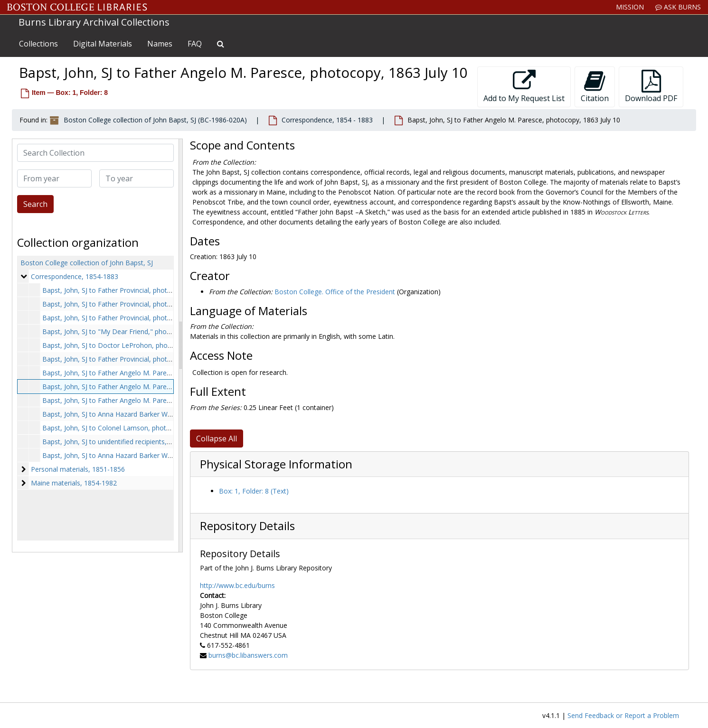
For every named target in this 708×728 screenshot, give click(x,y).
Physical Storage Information (276, 464)
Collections (38, 44)
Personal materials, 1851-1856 (78, 469)
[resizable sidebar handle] (180, 345)
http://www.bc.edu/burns (237, 585)
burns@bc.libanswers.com (248, 655)
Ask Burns (678, 7)
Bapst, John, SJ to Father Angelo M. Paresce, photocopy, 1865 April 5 (148, 400)
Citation (595, 87)
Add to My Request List (524, 87)
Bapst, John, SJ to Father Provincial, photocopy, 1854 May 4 (134, 304)
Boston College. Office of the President (335, 292)
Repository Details (247, 526)
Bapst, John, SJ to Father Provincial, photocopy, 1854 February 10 (143, 290)
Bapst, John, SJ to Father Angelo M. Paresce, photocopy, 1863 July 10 (149, 387)
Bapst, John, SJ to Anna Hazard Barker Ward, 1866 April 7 (130, 414)
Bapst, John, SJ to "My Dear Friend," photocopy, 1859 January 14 (142, 331)
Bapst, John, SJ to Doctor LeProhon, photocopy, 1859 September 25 (148, 345)
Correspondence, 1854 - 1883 (327, 120)
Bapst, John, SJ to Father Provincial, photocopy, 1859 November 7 (144, 359)
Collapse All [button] (217, 439)
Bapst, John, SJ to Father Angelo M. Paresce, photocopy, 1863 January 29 (155, 373)
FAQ (195, 44)
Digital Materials (103, 44)
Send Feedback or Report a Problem (623, 715)
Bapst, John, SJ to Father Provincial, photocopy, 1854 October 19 (142, 318)
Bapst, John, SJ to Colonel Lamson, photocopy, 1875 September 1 (144, 428)
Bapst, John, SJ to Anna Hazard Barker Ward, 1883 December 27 (141, 455)
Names (160, 44)
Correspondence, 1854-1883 (75, 276)
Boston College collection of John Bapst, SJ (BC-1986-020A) (155, 120)
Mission (630, 7)
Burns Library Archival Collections (94, 22)
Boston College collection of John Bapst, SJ (87, 263)
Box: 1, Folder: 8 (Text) (254, 491)
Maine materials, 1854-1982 (74, 483)
